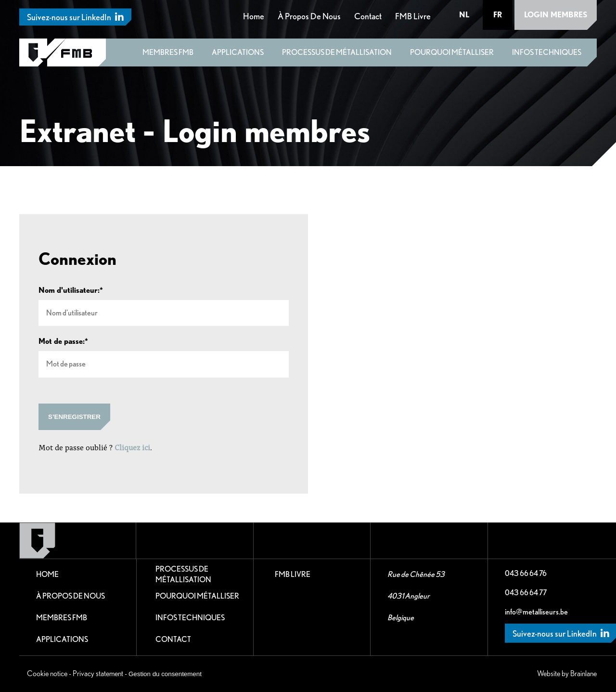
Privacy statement (98, 673)
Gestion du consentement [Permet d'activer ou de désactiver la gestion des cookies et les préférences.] (165, 674)
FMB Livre (413, 16)
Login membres (556, 15)
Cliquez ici (132, 447)
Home (254, 16)
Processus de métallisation (337, 52)
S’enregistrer (74, 417)
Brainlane (584, 673)
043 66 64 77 (526, 593)
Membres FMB (168, 52)
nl (464, 15)
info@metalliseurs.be (536, 612)
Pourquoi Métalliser (452, 52)
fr (498, 15)
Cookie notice (47, 673)
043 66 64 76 (526, 573)
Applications (238, 52)
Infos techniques (547, 52)
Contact (368, 16)
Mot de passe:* (63, 341)
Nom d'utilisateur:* (71, 290)
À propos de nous (309, 16)
